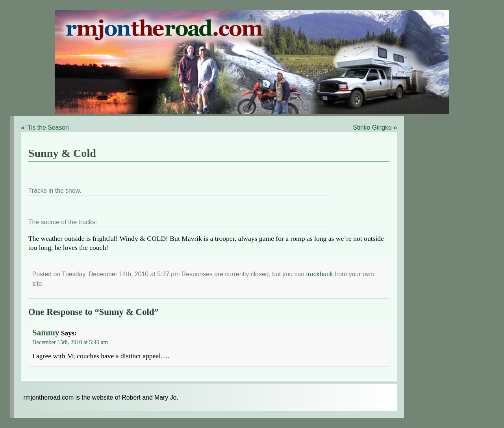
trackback (319, 274)
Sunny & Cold (62, 153)
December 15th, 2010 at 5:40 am (70, 342)
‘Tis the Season (47, 127)
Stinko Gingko (372, 127)
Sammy (46, 333)
